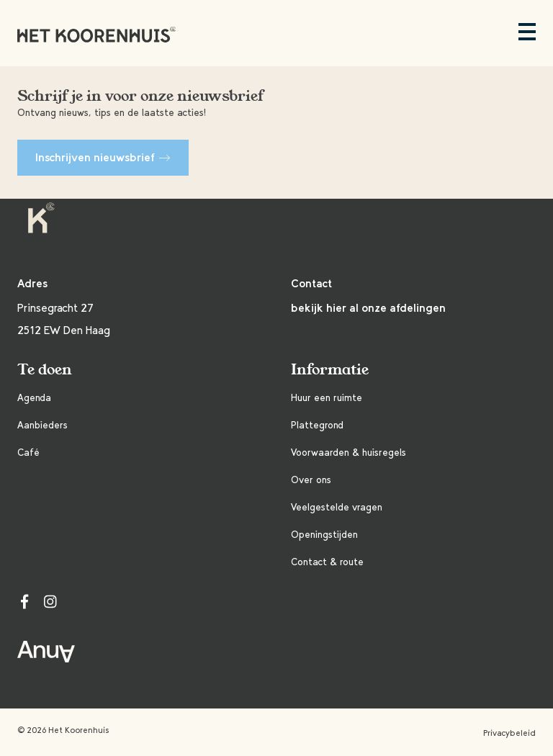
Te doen (45, 370)
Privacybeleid (509, 733)
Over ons (311, 480)
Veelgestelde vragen (337, 507)
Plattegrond (317, 425)
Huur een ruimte (327, 398)
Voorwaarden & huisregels (349, 453)
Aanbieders (42, 425)
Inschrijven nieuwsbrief (103, 157)
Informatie (330, 370)
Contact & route (327, 562)
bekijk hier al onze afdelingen (368, 308)
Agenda (34, 398)
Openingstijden (324, 535)
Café (28, 453)
